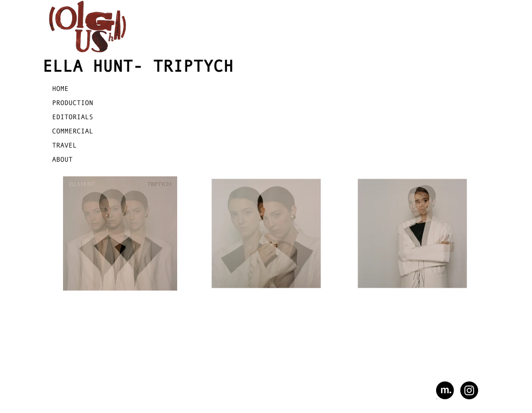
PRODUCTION (73, 103)
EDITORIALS (73, 117)
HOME (60, 88)
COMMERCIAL (73, 131)
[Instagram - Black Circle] (469, 390)
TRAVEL (64, 145)
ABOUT (62, 159)
